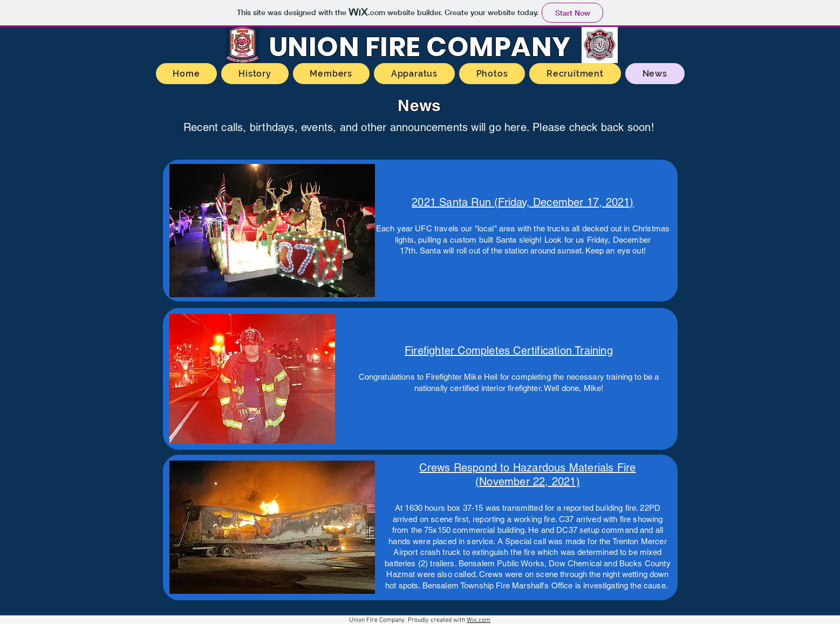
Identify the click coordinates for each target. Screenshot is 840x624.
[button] (272, 231)
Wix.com (479, 620)
